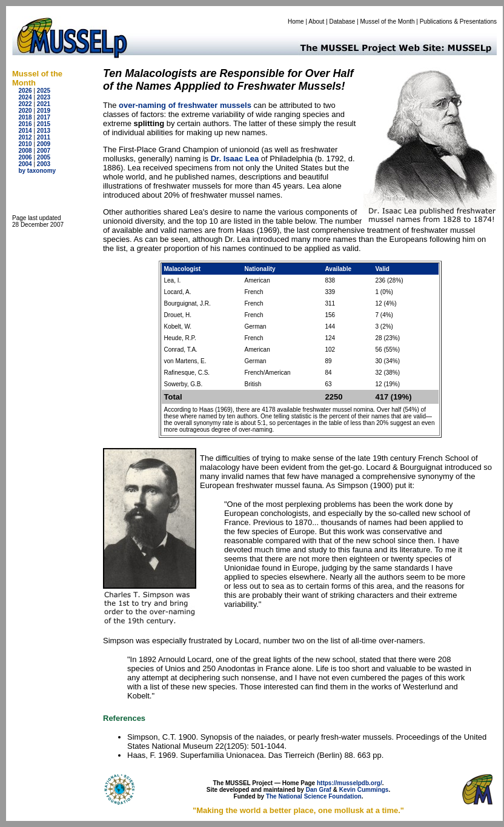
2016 (25, 124)
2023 (44, 97)
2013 (44, 131)
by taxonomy (37, 171)
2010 (25, 144)
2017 (44, 117)
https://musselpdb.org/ (350, 783)
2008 (25, 151)
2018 (25, 117)
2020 (25, 111)
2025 (44, 91)
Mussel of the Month (388, 22)
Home (296, 22)
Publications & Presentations (458, 22)
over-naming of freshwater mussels (185, 105)
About (316, 22)
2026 (25, 91)
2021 (44, 104)
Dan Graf (319, 790)
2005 (44, 157)
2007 (44, 151)
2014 (25, 131)
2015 (44, 124)
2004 (25, 164)
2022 (25, 104)
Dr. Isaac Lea (235, 159)
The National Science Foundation (314, 796)
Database (343, 22)
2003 (44, 164)
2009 (44, 144)
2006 (25, 157)
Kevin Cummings (364, 790)
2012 (25, 137)
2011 (44, 137)
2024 (25, 97)
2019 (44, 111)
